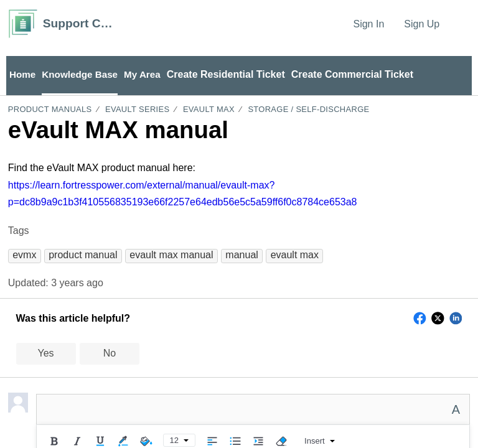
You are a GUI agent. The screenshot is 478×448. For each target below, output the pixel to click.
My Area (148, 75)
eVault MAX (209, 110)
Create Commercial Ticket (359, 74)
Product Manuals (50, 110)
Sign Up (422, 24)
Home (23, 75)
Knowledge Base (83, 75)
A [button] (456, 410)
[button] (24, 255)
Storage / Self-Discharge (308, 110)
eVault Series (137, 110)
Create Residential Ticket (233, 74)
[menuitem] (462, 24)
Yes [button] (46, 354)
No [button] (110, 354)
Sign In (368, 24)
